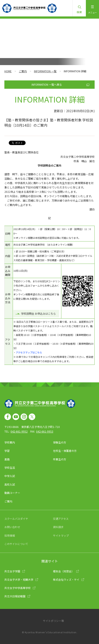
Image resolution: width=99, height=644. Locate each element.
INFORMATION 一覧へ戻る (47, 84)
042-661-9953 (45, 431)
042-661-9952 (19, 431)
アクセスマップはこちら (29, 352)
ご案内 (23, 71)
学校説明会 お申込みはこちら (38, 313)
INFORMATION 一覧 (45, 71)
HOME (8, 71)
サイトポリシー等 (53, 621)
